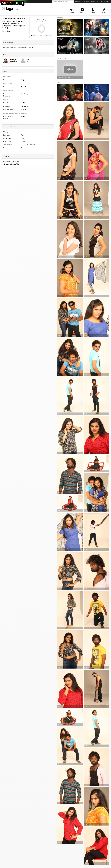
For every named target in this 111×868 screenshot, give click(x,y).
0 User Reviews (9, 42)
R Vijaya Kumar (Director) (14, 21)
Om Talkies (25, 87)
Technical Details (10, 127)
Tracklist (6, 156)
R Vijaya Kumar (26, 80)
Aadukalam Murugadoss (13, 18)
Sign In (103, 2)
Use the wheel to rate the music (42, 36)
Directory (79, 2)
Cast (5, 54)
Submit (87, 2)
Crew (5, 71)
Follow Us (95, 2)
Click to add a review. (25, 47)
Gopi (24, 18)
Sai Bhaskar (25, 103)
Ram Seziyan (25, 94)
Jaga (10, 8)
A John (23, 116)
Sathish (23, 109)
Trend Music (25, 106)
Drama (9, 31)
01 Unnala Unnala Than (12, 164)
